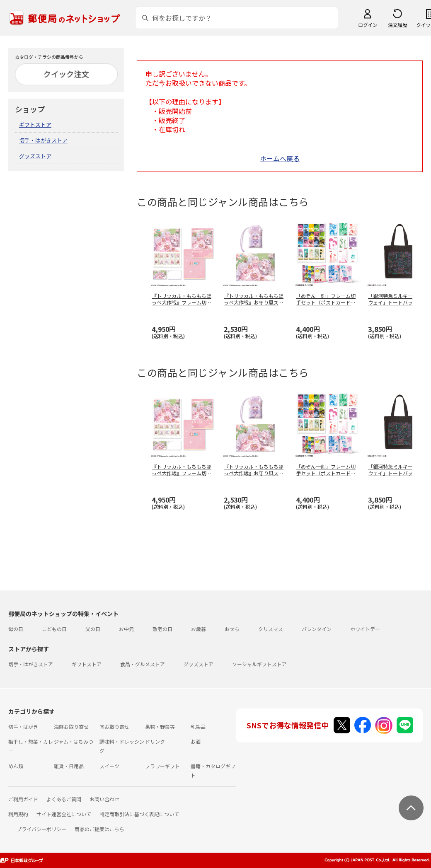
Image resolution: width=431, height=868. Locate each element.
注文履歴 (397, 25)
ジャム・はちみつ (74, 741)
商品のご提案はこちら (99, 829)
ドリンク (155, 741)
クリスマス (271, 629)
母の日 (16, 629)
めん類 (16, 766)
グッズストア (35, 156)
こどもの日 (54, 629)
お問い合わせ (104, 799)
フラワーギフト (162, 766)
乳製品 (198, 727)
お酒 (196, 741)
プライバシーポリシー (41, 829)
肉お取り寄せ (114, 727)
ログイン (368, 25)
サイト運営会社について (64, 814)
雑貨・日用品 (69, 766)
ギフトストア (35, 125)
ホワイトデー (365, 629)
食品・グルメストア (143, 664)
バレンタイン (317, 629)
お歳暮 (199, 629)
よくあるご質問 (64, 799)
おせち (232, 629)
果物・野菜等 (160, 727)
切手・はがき (23, 727)
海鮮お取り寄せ (71, 727)
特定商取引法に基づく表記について (139, 814)
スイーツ (109, 766)
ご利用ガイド (23, 799)
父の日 (93, 629)
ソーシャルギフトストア (259, 664)
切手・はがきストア (43, 140)
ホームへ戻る (280, 158)
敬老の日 (162, 629)
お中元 (126, 629)
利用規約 (18, 814)
